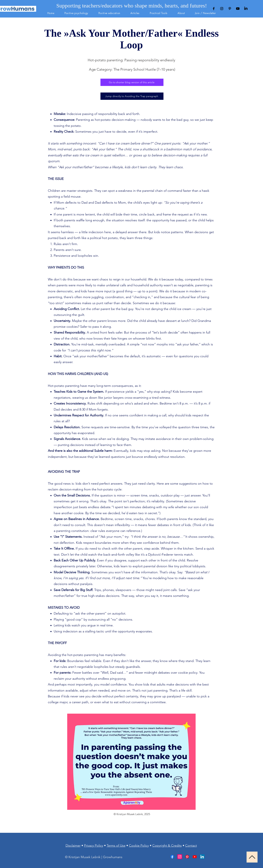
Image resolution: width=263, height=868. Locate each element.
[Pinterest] (187, 857)
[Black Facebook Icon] (214, 9)
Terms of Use (116, 846)
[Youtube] (238, 9)
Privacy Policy (94, 846)
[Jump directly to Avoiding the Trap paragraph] (132, 96)
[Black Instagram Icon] (222, 9)
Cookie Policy (139, 846)
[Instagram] (180, 857)
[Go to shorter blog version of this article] (132, 82)
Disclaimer (73, 846)
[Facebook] (172, 857)
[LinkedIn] (246, 9)
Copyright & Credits (167, 846)
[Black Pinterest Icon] (230, 9)
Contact (191, 846)
